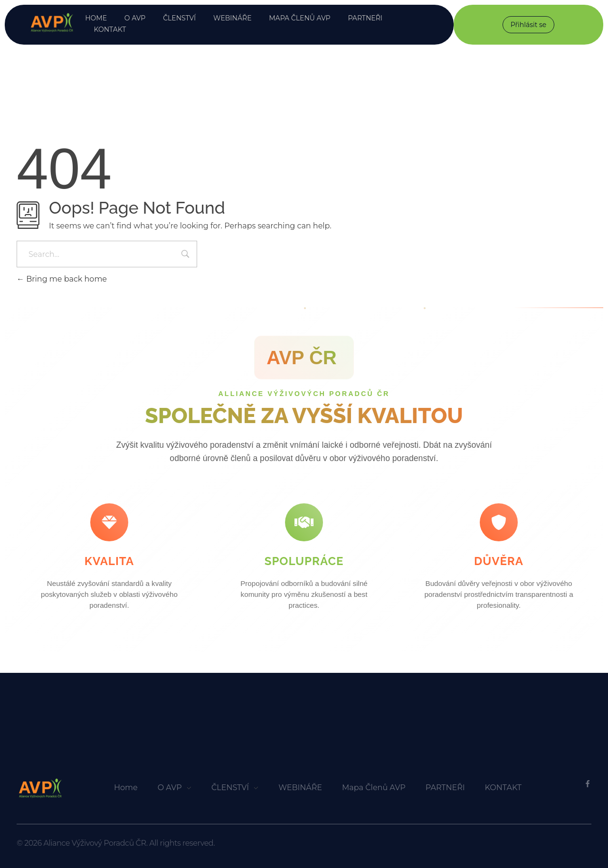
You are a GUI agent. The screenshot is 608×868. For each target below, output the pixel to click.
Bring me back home (62, 279)
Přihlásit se (529, 25)
